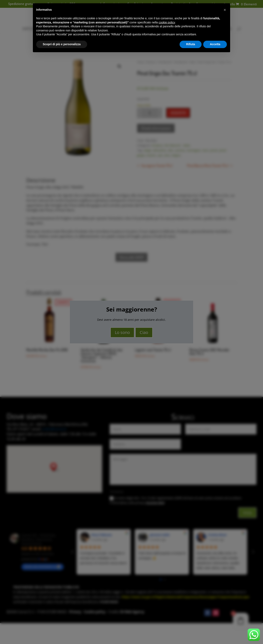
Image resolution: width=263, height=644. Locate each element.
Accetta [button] (215, 44)
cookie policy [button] (167, 22)
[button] (225, 10)
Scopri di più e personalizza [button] (62, 44)
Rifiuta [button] (191, 44)
